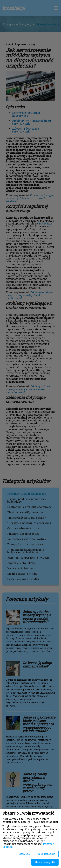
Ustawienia (24, 854)
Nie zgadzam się (47, 854)
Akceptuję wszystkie (45, 862)
